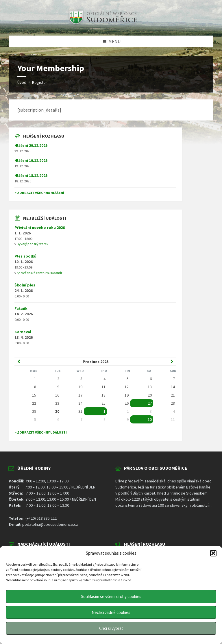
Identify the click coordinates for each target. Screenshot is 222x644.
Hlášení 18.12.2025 (31, 175)
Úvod (22, 82)
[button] (213, 553)
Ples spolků (25, 256)
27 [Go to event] (150, 403)
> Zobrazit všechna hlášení (39, 193)
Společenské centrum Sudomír (39, 273)
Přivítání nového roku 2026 (40, 227)
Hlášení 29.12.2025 (31, 145)
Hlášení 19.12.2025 (31, 160)
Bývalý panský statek (33, 244)
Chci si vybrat (111, 628)
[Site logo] (102, 24)
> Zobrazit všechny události (41, 432)
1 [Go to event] (104, 411)
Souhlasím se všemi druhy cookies (111, 596)
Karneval (23, 332)
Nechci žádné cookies (111, 612)
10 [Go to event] (150, 419)
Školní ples (25, 285)
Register (40, 82)
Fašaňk (21, 308)
